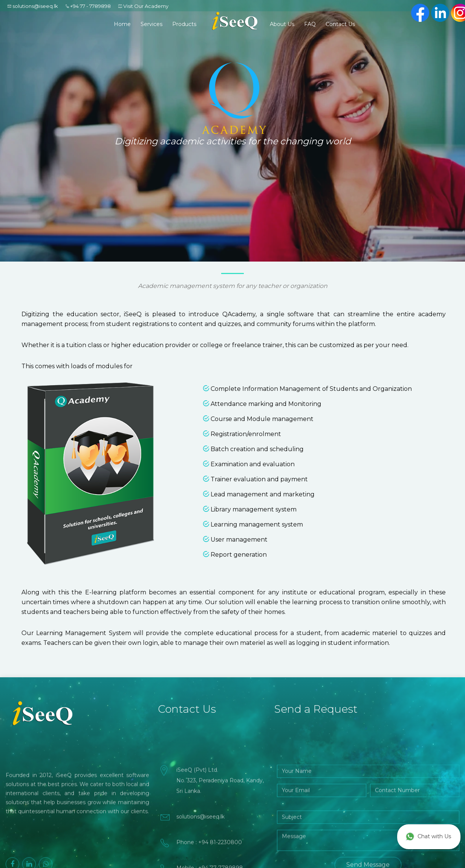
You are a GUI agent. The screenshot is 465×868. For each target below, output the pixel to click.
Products (184, 24)
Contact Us (340, 24)
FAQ (310, 24)
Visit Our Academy (146, 6)
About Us (282, 24)
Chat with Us (428, 837)
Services (151, 24)
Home (122, 24)
